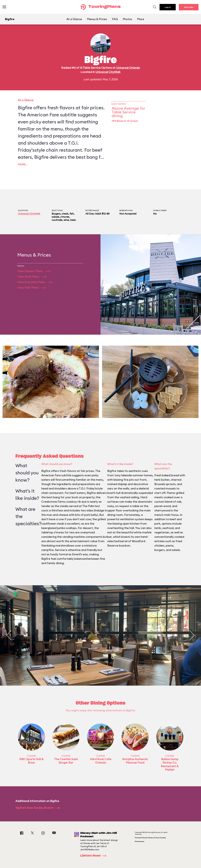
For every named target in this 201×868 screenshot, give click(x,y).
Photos (127, 19)
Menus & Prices (97, 19)
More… (23, 164)
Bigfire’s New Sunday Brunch (38, 808)
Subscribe (189, 7)
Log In (168, 7)
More (141, 19)
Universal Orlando (128, 68)
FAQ (115, 19)
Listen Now (94, 856)
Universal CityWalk (108, 72)
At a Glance (74, 19)
